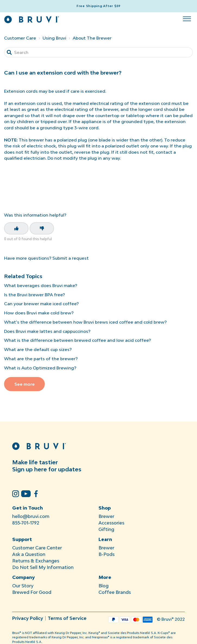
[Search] (99, 52)
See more (25, 384)
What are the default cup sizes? (38, 349)
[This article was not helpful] (42, 228)
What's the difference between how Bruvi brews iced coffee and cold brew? (85, 322)
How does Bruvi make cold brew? (39, 313)
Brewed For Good (32, 592)
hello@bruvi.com (31, 516)
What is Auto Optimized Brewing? (40, 368)
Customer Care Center (37, 548)
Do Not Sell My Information (43, 567)
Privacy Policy (28, 618)
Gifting (106, 529)
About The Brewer (92, 38)
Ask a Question (29, 554)
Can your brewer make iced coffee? (41, 304)
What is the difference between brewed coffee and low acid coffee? (77, 340)
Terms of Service (67, 618)
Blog (104, 586)
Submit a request (71, 258)
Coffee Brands (115, 592)
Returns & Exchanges (36, 561)
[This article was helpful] (16, 228)
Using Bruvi (54, 38)
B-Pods (107, 554)
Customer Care (20, 38)
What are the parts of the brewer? (41, 359)
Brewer (106, 516)
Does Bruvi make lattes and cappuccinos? (47, 331)
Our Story (23, 586)
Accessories (111, 523)
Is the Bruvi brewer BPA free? (34, 295)
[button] (187, 17)
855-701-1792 (26, 523)
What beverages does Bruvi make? (41, 285)
